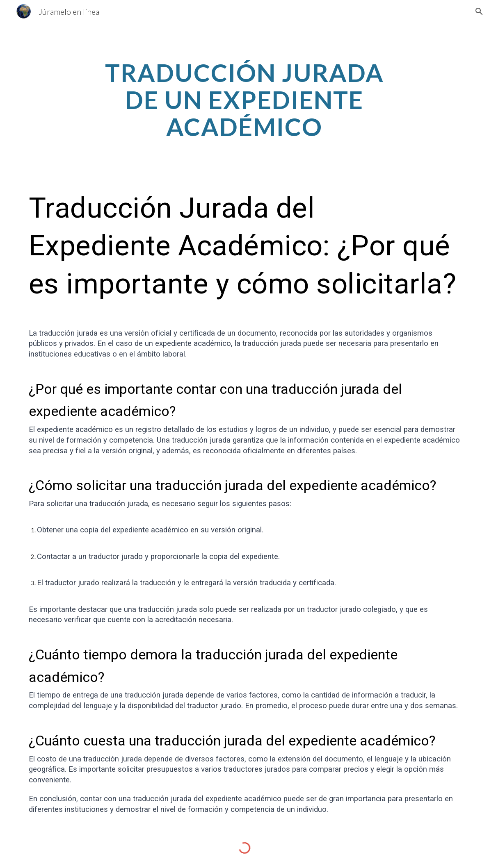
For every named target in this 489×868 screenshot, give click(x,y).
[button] (479, 11)
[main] (244, 100)
